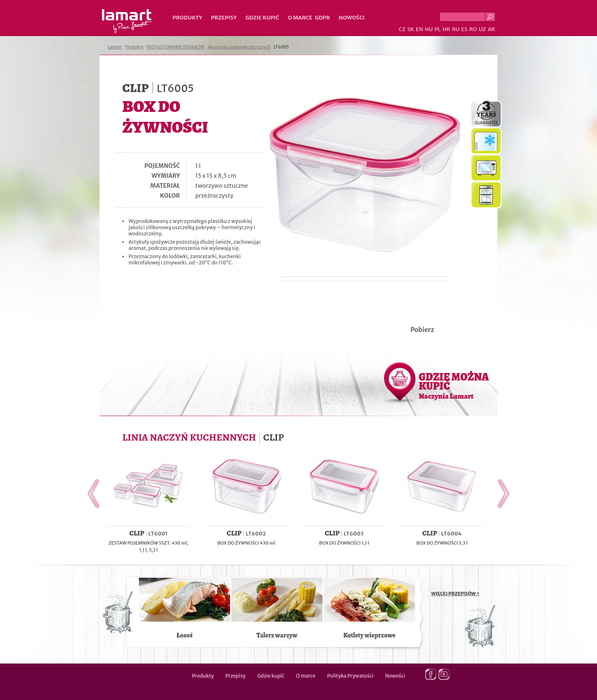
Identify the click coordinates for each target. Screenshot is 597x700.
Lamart (127, 21)
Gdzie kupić (262, 18)
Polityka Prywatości (350, 676)
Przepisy (224, 18)
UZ (482, 29)
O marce (300, 18)
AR (491, 29)
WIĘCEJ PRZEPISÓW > (455, 593)
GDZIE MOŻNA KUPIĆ (454, 385)
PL (438, 29)
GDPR (322, 18)
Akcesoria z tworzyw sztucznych (239, 47)
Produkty (187, 18)
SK (410, 29)
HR (446, 29)
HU (429, 29)
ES (465, 29)
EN (420, 29)
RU (456, 29)
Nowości (352, 18)
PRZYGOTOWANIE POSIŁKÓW (176, 47)
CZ (402, 29)
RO (473, 29)
